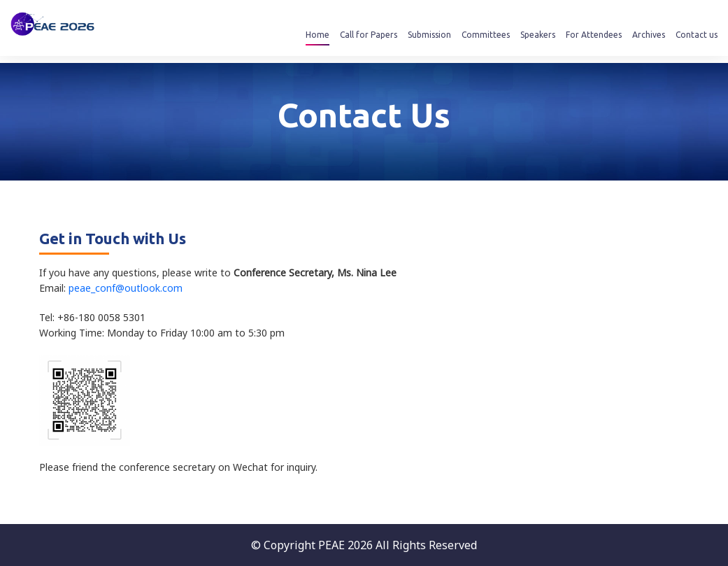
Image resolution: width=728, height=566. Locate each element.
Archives (649, 35)
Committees (486, 35)
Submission (429, 35)
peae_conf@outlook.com (126, 288)
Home (317, 35)
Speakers (538, 35)
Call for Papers (369, 35)
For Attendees (594, 35)
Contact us (697, 35)
